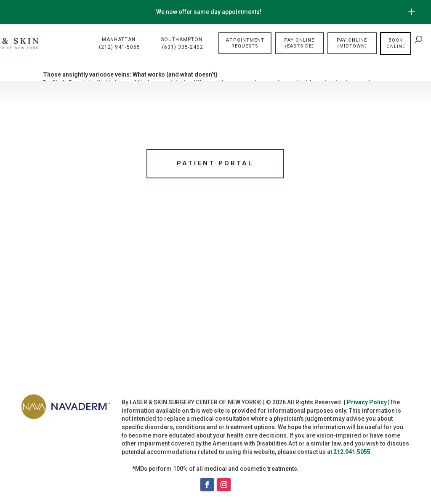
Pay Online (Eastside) (299, 44)
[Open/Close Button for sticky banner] (412, 12)
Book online (396, 44)
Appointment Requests (245, 44)
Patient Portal (215, 164)
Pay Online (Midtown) (352, 44)
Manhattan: (120, 44)
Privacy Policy (367, 404)
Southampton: (182, 44)
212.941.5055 (352, 454)
